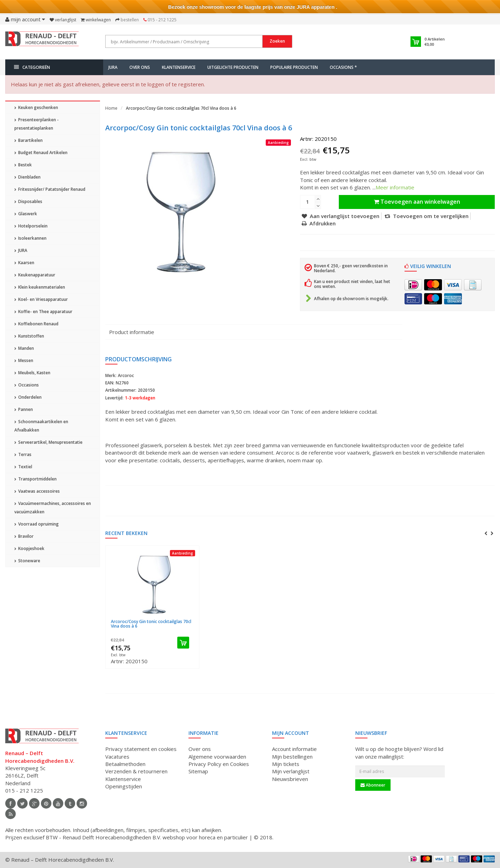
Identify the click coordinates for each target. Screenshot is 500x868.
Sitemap (198, 771)
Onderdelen (28, 397)
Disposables (28, 201)
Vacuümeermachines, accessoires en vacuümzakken (53, 508)
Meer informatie (395, 187)
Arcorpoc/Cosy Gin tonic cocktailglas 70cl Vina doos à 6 (181, 108)
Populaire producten (294, 67)
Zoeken (277, 41)
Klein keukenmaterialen (40, 287)
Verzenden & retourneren (136, 771)
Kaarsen (24, 263)
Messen (24, 360)
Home (111, 108)
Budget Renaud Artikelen (41, 153)
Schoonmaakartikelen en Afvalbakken (41, 426)
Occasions (27, 385)
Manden (24, 348)
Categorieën (32, 67)
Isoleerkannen (30, 238)
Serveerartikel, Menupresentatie (48, 442)
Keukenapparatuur (35, 275)
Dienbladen (27, 177)
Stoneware (27, 561)
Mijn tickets (286, 764)
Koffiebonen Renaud (36, 324)
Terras (23, 454)
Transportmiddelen (35, 479)
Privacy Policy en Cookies (219, 764)
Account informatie (294, 749)
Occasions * (343, 67)
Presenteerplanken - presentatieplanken (37, 124)
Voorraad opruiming (37, 524)
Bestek (23, 165)
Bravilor (24, 536)
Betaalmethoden (125, 764)
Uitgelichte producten (233, 67)
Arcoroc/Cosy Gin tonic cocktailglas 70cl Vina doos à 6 (151, 624)
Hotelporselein (31, 226)
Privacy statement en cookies (141, 749)
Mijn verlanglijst (291, 771)
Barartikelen (28, 140)
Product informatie (132, 332)
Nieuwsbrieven (290, 779)
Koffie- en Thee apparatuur (43, 312)
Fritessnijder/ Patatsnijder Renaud (50, 189)
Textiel (23, 467)
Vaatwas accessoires (37, 491)
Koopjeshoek (29, 548)
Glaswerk (26, 214)
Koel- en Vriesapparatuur (41, 299)
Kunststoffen (29, 336)
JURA (113, 67)
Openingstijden (124, 786)
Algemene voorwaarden (217, 757)
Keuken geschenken (36, 107)
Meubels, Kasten (32, 373)
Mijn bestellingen (292, 757)
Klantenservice (179, 67)
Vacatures (117, 757)
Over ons (140, 67)
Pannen (24, 409)
